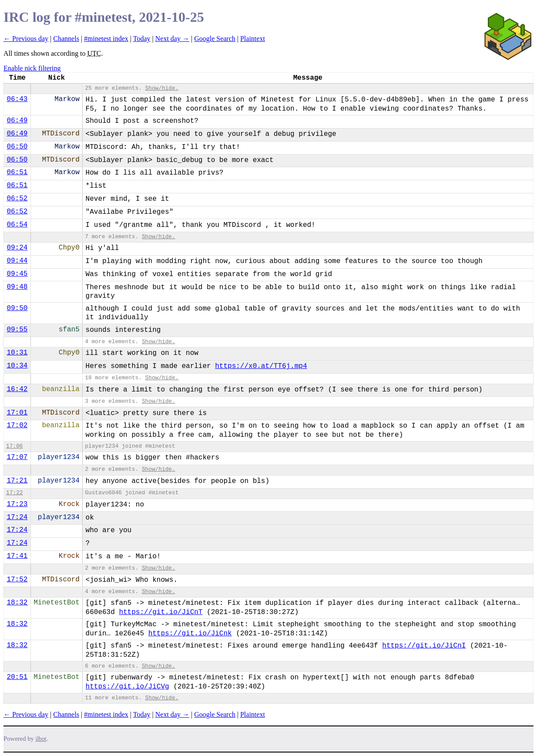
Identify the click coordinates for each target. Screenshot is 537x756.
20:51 (17, 677)
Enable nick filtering (32, 68)
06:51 (17, 172)
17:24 (17, 517)
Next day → (172, 39)
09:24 (17, 248)
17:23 (17, 504)
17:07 (17, 457)
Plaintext (253, 39)
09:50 (17, 308)
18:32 (17, 603)
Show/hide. (162, 88)
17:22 (14, 493)
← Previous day (26, 39)
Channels (66, 39)
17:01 (17, 413)
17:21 (17, 481)
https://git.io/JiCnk (190, 634)
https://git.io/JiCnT (161, 612)
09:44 (17, 261)
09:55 (17, 330)
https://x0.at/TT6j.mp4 (261, 366)
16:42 (17, 389)
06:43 (17, 99)
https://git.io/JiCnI (424, 646)
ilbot (41, 739)
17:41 (17, 556)
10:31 (17, 353)
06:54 (17, 225)
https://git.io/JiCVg (128, 687)
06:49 (17, 121)
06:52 (17, 199)
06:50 (17, 147)
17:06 (14, 446)
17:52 (17, 580)
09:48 (17, 287)
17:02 (17, 425)
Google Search (215, 39)
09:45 (17, 274)
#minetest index (106, 39)
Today (142, 39)
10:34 (17, 366)
